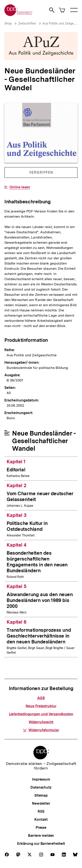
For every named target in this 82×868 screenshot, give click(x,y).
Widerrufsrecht (41, 722)
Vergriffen (41, 174)
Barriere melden (41, 836)
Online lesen (20, 187)
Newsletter (41, 803)
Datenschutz (41, 787)
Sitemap (41, 795)
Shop (8, 23)
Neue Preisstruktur (41, 706)
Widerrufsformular (41, 730)
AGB (41, 698)
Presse (41, 828)
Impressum (41, 779)
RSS (41, 811)
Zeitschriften (27, 23)
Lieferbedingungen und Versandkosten (41, 714)
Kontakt (41, 820)
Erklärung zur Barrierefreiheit (41, 844)
